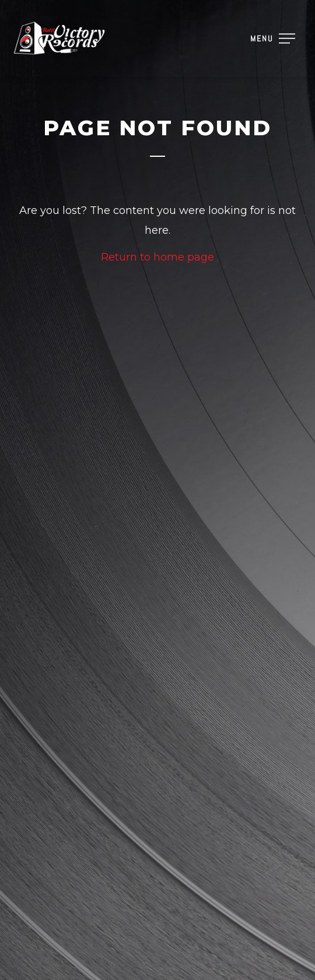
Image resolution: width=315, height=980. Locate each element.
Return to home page (157, 257)
